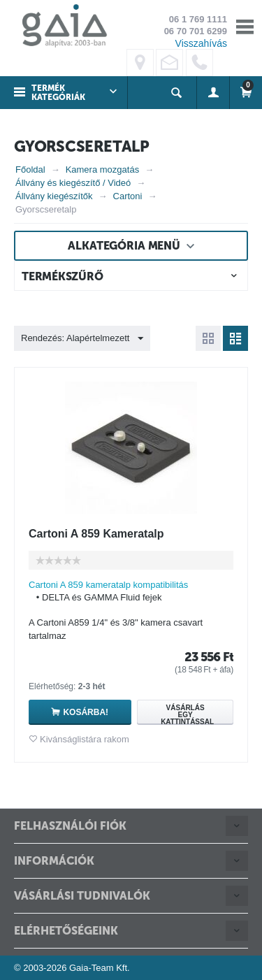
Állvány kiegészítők (54, 196)
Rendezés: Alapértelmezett (82, 339)
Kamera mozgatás (103, 170)
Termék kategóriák (58, 93)
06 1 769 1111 (198, 19)
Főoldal (30, 170)
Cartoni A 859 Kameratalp (96, 534)
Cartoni (128, 196)
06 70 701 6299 (196, 31)
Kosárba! (86, 712)
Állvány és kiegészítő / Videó (73, 183)
